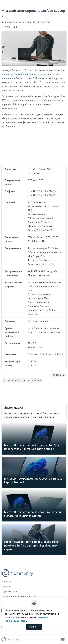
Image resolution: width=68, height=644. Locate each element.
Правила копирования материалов (19, 596)
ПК (4, 380)
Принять (34, 627)
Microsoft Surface (17, 380)
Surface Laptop (35, 380)
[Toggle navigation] (63, 640)
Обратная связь (9, 591)
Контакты (6, 581)
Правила (6, 586)
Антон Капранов (13, 22)
